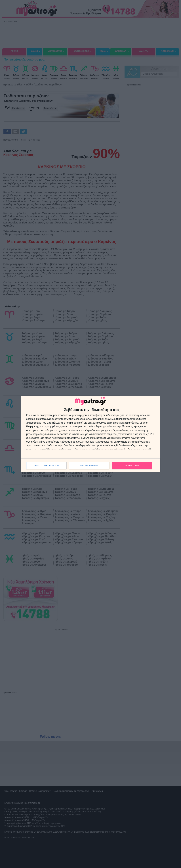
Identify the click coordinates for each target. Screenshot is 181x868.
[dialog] (90, 434)
